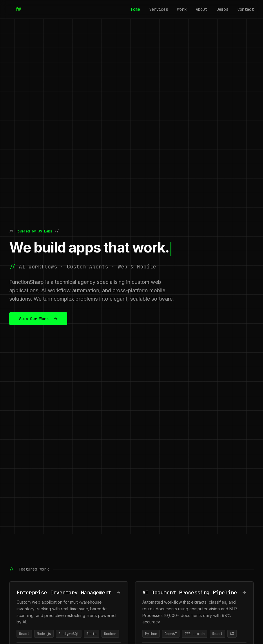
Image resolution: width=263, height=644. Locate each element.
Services (159, 9)
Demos (222, 9)
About (202, 9)
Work (182, 9)
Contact (246, 9)
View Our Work (38, 319)
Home (135, 9)
